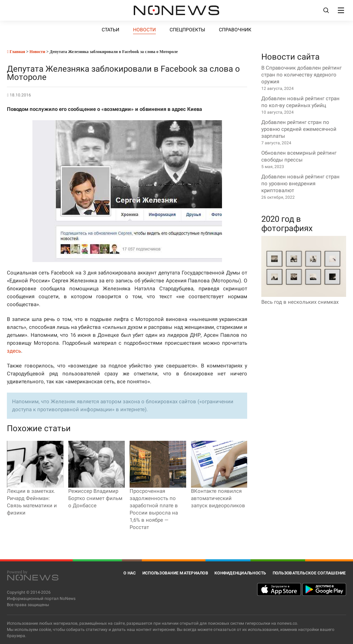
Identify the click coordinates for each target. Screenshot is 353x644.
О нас (130, 573)
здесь (14, 351)
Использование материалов (175, 573)
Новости (144, 30)
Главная (16, 52)
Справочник (235, 30)
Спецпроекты (187, 30)
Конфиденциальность (240, 573)
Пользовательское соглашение (309, 573)
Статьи (110, 30)
